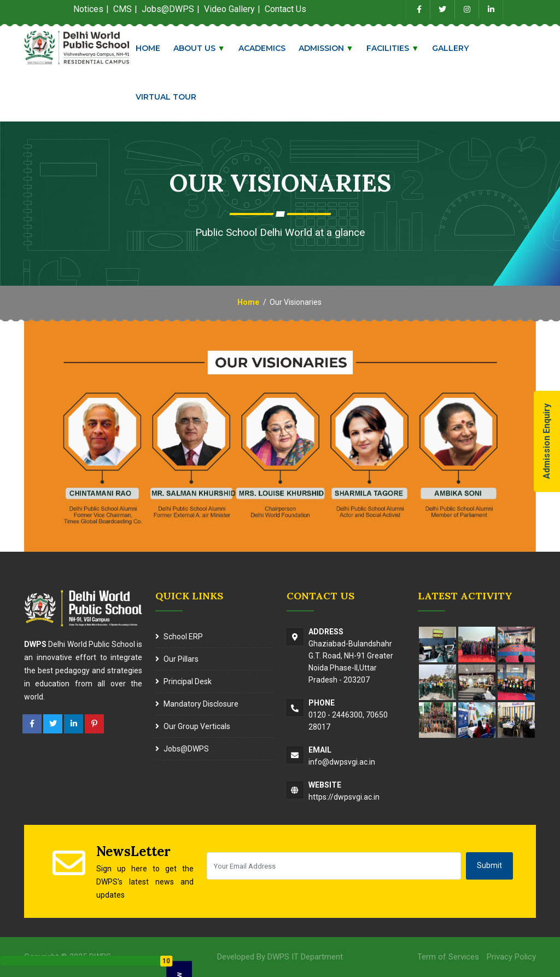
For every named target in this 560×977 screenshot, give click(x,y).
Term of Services (448, 957)
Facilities (398, 48)
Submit (489, 865)
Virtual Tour (170, 97)
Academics (266, 48)
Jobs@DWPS (186, 749)
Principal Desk (188, 681)
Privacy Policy (511, 957)
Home (152, 48)
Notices (88, 9)
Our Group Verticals (197, 726)
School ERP (183, 637)
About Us (204, 48)
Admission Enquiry (547, 442)
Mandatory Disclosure (201, 704)
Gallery (455, 48)
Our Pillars (181, 659)
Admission (331, 48)
